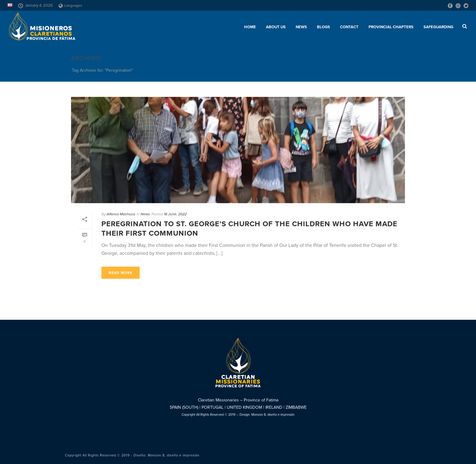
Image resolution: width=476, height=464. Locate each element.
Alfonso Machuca (121, 214)
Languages (70, 5)
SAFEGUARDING (438, 27)
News (301, 27)
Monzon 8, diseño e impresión (273, 415)
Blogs (323, 27)
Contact (349, 27)
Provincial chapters (391, 27)
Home (250, 27)
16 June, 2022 (175, 214)
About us (276, 27)
